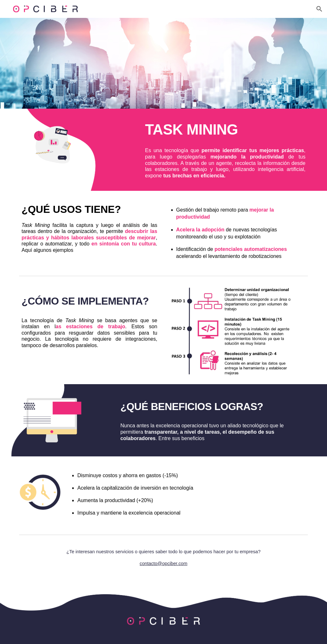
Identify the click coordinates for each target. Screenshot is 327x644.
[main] (225, 130)
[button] (319, 9)
